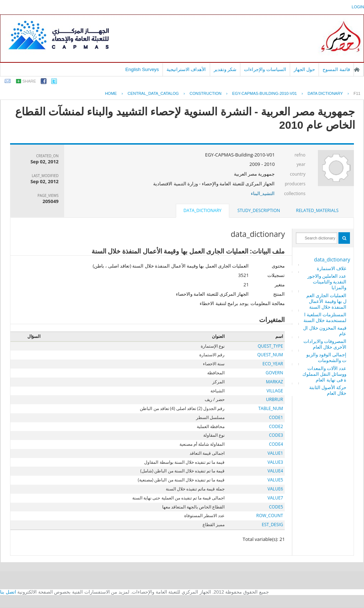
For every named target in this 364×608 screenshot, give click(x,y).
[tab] (317, 211)
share (29, 81)
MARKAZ (275, 382)
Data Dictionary (325, 93)
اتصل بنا (8, 592)
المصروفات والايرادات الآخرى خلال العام (325, 344)
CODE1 (276, 417)
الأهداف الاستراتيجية (186, 69)
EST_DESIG (272, 525)
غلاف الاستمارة (332, 268)
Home (111, 93)
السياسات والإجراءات (265, 69)
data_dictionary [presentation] (202, 210)
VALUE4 (275, 471)
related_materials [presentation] (317, 210)
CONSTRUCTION (206, 93)
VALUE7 (275, 498)
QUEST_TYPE (270, 346)
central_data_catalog (153, 93)
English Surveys (142, 69)
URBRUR (274, 399)
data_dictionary (332, 259)
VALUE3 (275, 462)
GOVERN (274, 373)
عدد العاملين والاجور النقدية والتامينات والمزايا (327, 282)
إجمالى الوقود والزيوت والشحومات (327, 357)
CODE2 (276, 426)
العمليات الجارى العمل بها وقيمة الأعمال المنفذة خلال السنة (327, 301)
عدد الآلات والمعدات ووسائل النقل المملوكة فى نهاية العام (325, 374)
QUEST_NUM (270, 355)
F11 (357, 93)
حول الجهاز (305, 69)
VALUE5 (275, 480)
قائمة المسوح (336, 69)
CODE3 (276, 435)
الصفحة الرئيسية (357, 70)
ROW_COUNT (270, 516)
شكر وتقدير (225, 69)
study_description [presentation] (259, 210)
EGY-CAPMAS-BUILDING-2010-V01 (264, 93)
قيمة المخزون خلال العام (325, 331)
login (358, 7)
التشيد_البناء (263, 193)
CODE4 (276, 444)
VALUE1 (275, 453)
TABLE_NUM (271, 408)
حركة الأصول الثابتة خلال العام (328, 390)
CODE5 (276, 507)
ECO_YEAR (273, 364)
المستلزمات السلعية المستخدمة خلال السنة (325, 317)
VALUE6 (275, 489)
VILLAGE (275, 391)
